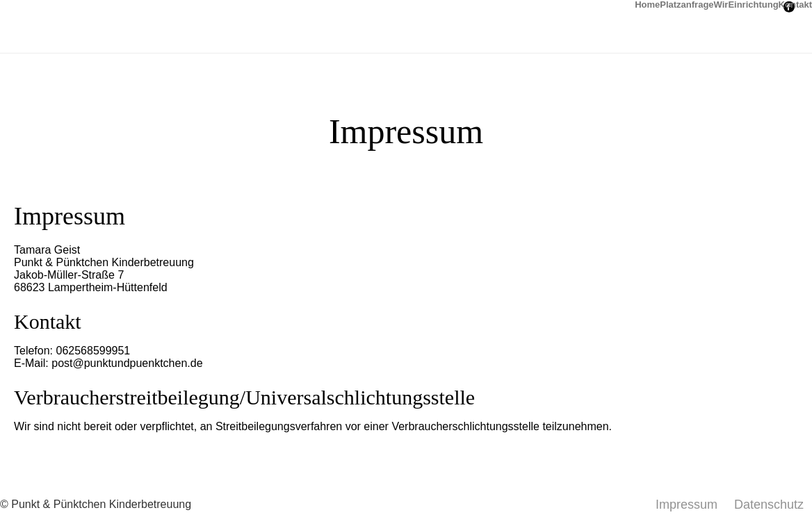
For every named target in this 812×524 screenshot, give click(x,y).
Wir (721, 3)
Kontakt (795, 3)
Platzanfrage (687, 3)
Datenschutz (769, 505)
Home (647, 3)
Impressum (687, 505)
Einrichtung (753, 3)
